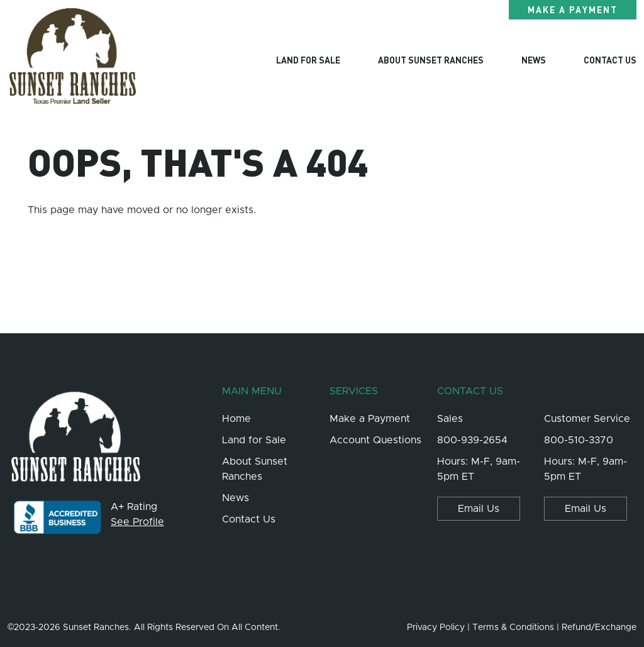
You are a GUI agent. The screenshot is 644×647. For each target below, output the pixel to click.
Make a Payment (573, 9)
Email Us (479, 509)
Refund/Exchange (599, 628)
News (534, 60)
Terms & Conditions (513, 628)
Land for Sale (308, 60)
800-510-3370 (579, 440)
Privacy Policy (436, 628)
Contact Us (610, 60)
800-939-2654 (472, 440)
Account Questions (375, 440)
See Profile (137, 522)
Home (236, 419)
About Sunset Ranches (431, 60)
